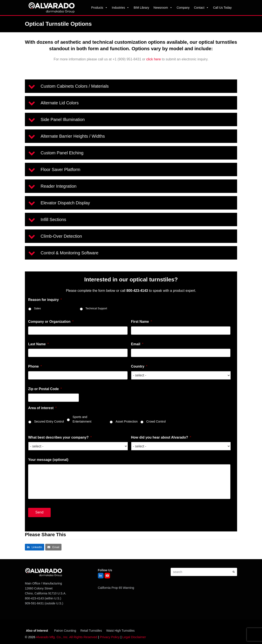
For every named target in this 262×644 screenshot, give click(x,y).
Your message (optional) (48, 460)
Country (139, 366)
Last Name (38, 344)
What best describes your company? (60, 437)
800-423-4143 (34, 598)
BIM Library (141, 8)
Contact (201, 8)
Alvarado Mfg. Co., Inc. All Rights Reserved (67, 637)
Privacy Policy (110, 637)
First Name (142, 322)
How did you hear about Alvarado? (161, 437)
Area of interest (42, 408)
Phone (35, 366)
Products (99, 8)
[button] (131, 86)
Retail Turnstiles (91, 631)
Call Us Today (222, 8)
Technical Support (96, 308)
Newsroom (163, 8)
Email (137, 344)
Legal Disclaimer (134, 637)
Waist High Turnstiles (120, 631)
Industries (121, 8)
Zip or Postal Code (45, 389)
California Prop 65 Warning (116, 588)
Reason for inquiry (45, 300)
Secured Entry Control (49, 421)
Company (183, 8)
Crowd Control (156, 421)
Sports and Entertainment (82, 419)
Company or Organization (51, 322)
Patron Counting (65, 631)
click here (154, 59)
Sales (37, 308)
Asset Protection (127, 421)
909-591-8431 (34, 603)
